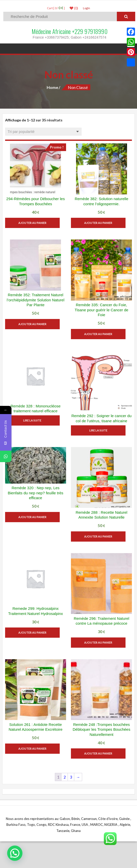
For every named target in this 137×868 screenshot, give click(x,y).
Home (52, 87)
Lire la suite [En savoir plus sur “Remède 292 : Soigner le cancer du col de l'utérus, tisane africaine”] (101, 430)
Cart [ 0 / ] (56, 8)
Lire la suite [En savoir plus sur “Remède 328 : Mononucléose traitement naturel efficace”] (36, 420)
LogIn (86, 8)
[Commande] (43, 132)
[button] (15, 853)
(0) (74, 8)
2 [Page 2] (65, 777)
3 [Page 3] (71, 777)
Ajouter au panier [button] (35, 223)
